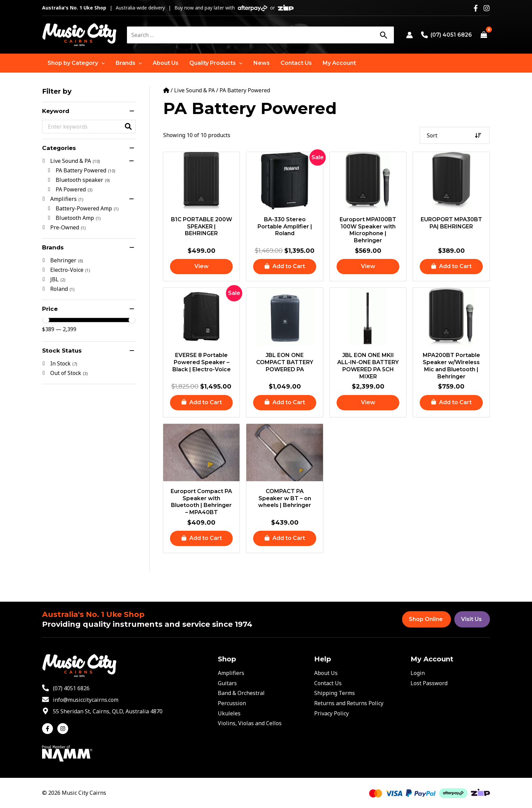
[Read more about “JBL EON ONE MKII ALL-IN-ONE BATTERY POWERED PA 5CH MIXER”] (368, 403)
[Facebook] (476, 8)
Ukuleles (229, 713)
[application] (101, 63)
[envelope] (80, 700)
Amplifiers (231, 673)
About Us (326, 673)
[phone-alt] (66, 688)
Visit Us (471, 619)
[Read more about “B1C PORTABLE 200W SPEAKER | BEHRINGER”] (202, 267)
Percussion (232, 703)
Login (418, 673)
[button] (76, 63)
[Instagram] (487, 8)
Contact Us (328, 683)
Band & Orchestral (241, 693)
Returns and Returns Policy (349, 703)
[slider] (46, 320)
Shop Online (426, 619)
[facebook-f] (49, 729)
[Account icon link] (410, 35)
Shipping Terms (335, 693)
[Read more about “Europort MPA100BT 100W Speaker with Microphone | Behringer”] (368, 267)
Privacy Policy (331, 713)
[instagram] (64, 729)
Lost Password (429, 683)
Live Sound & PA (194, 90)
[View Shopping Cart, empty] (484, 35)
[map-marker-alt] (102, 711)
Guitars (227, 683)
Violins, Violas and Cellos (250, 723)
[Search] (383, 35)
